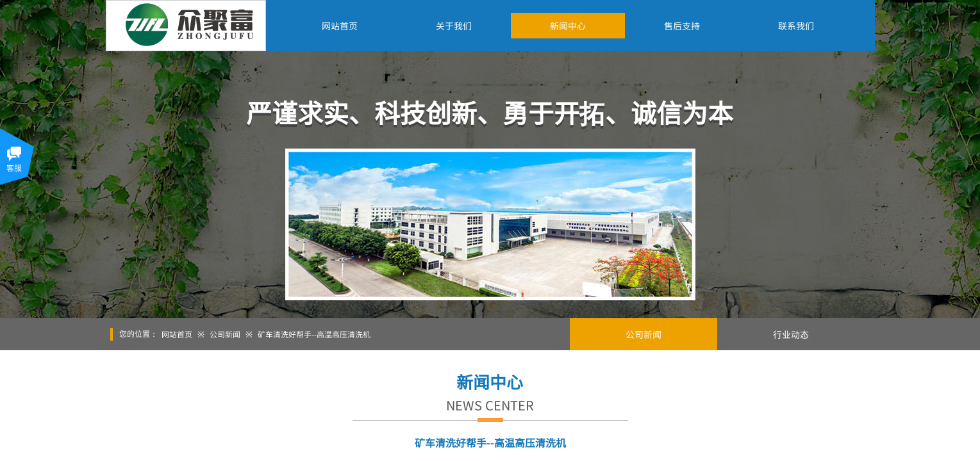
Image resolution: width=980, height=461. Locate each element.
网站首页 (177, 334)
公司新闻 (225, 334)
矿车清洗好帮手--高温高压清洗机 (314, 334)
